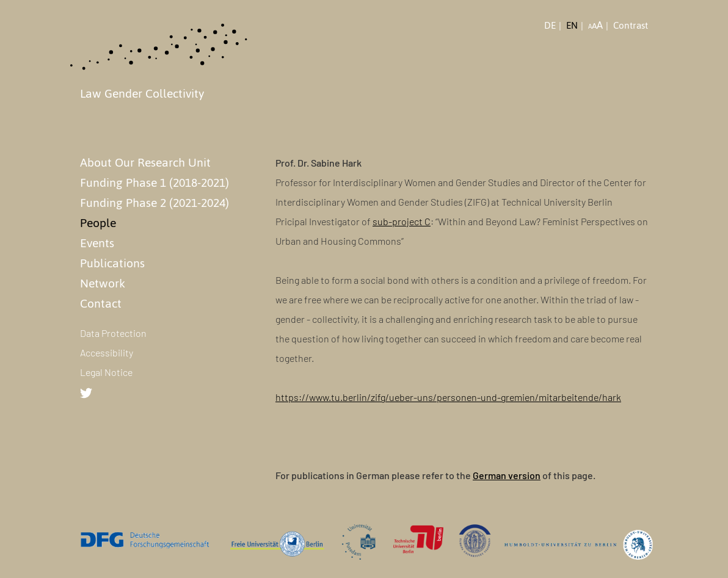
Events (97, 243)
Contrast (631, 26)
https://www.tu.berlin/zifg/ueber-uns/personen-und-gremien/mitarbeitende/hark (448, 397)
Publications (112, 263)
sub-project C (402, 221)
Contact (101, 303)
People (98, 223)
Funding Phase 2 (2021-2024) (155, 203)
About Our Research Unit (145, 162)
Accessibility (107, 352)
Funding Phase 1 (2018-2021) (155, 182)
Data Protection (113, 333)
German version (507, 475)
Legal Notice (106, 372)
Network (103, 283)
